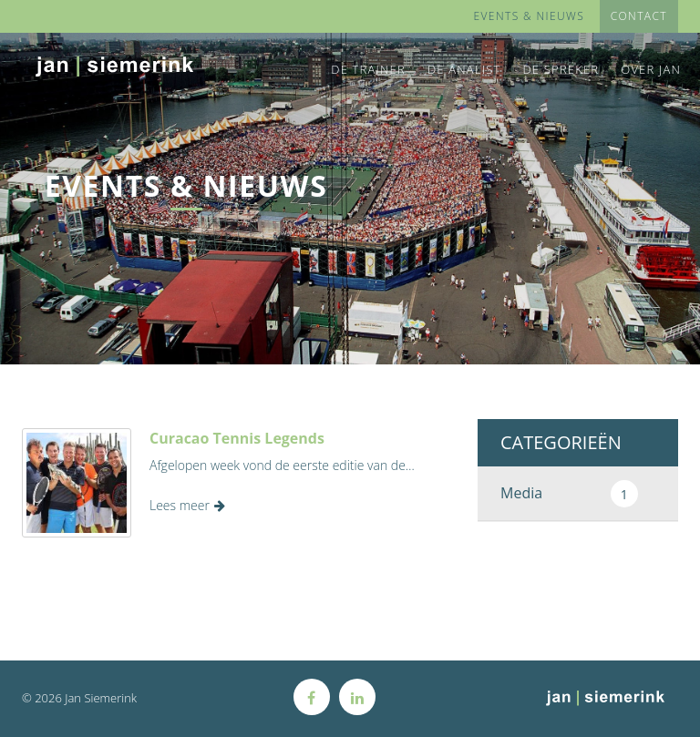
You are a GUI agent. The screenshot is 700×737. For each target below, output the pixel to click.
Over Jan (651, 69)
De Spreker (561, 69)
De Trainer (368, 69)
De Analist (464, 69)
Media (569, 494)
